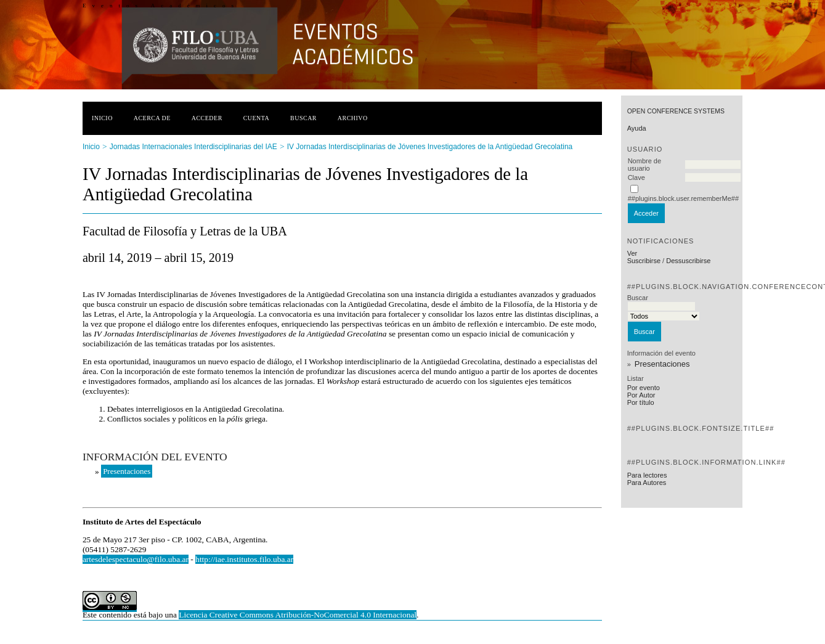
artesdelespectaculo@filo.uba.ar (136, 559)
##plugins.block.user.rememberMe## (683, 198)
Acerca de (152, 118)
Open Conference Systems (676, 111)
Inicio (102, 118)
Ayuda (637, 128)
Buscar (303, 118)
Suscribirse (644, 261)
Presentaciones (662, 364)
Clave (636, 177)
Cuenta (257, 118)
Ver (632, 253)
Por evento (644, 388)
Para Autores (647, 483)
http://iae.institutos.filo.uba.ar (244, 559)
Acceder (207, 118)
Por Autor (641, 395)
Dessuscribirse (688, 261)
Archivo (353, 118)
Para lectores (647, 475)
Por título (641, 402)
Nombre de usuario (644, 165)
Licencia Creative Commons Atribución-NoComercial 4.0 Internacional (298, 615)
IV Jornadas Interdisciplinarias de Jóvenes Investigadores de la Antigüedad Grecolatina (430, 147)
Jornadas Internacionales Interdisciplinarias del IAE (193, 147)
